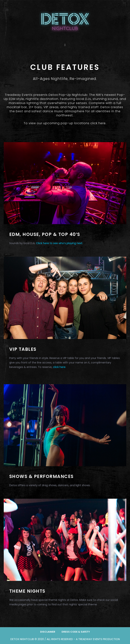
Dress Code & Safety (76, 632)
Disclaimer (48, 632)
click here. (98, 123)
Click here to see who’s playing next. (60, 243)
